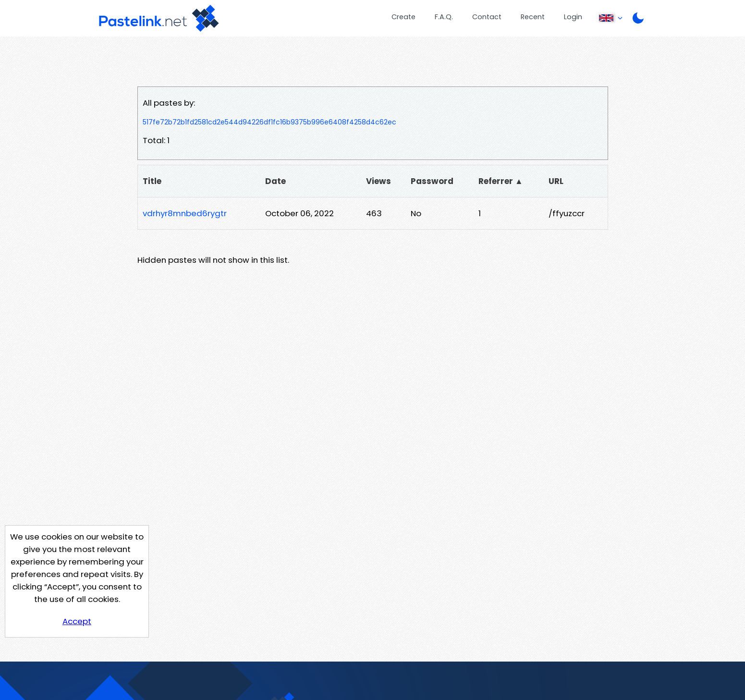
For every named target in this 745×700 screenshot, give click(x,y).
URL (556, 181)
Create (403, 17)
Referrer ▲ (501, 181)
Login (573, 17)
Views (379, 181)
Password (432, 181)
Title (152, 181)
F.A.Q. (444, 17)
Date (275, 181)
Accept (77, 621)
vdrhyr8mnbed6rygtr (185, 213)
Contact (487, 17)
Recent (533, 17)
